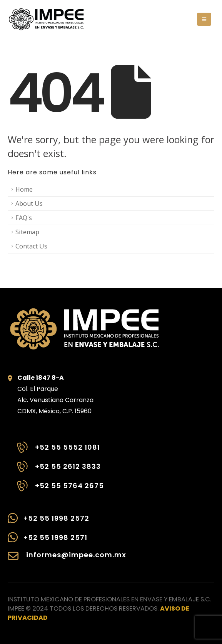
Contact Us (31, 246)
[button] (204, 19)
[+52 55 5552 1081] (60, 451)
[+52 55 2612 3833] (60, 470)
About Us (29, 204)
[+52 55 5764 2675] (60, 490)
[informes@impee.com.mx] (67, 560)
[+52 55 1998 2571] (67, 541)
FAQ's (24, 218)
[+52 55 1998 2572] (67, 522)
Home (24, 189)
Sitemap (27, 232)
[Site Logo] (46, 19)
